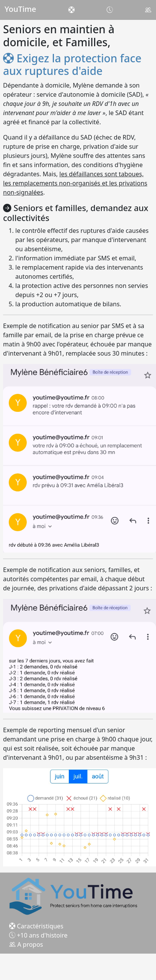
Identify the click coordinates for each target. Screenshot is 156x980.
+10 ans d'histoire (38, 935)
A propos (26, 944)
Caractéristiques (36, 926)
